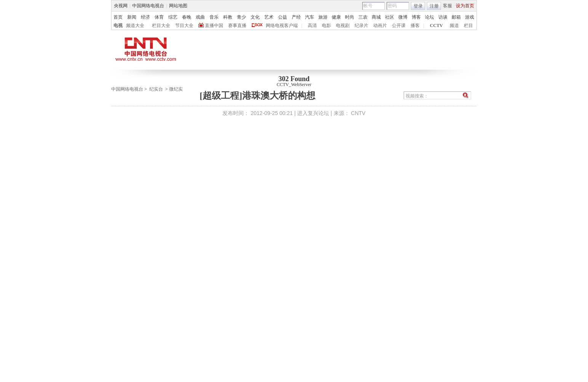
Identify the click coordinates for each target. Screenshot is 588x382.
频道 (454, 26)
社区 (390, 17)
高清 (312, 26)
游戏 (470, 17)
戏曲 (200, 17)
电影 (326, 26)
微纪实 (176, 89)
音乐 (214, 17)
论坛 (430, 17)
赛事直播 (237, 26)
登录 (418, 6)
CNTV (358, 113)
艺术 (269, 17)
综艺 (173, 17)
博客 (416, 17)
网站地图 (178, 6)
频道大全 (135, 26)
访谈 (443, 17)
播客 (415, 26)
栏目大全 (161, 26)
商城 (376, 17)
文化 (255, 17)
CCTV (436, 26)
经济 (145, 17)
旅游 (323, 17)
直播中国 (214, 26)
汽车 (310, 17)
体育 (159, 17)
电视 (118, 26)
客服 (447, 6)
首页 (118, 17)
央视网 (121, 6)
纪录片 (361, 26)
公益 (283, 17)
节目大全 (184, 26)
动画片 (380, 26)
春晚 (187, 17)
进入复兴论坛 (313, 113)
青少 (241, 17)
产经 (296, 17)
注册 (434, 6)
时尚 (350, 17)
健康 (336, 17)
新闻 (132, 17)
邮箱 (456, 17)
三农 (363, 17)
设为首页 (465, 6)
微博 (403, 17)
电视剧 (343, 26)
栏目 (468, 26)
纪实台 (156, 89)
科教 (228, 17)
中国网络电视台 (148, 6)
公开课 (399, 26)
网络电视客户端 (282, 26)
